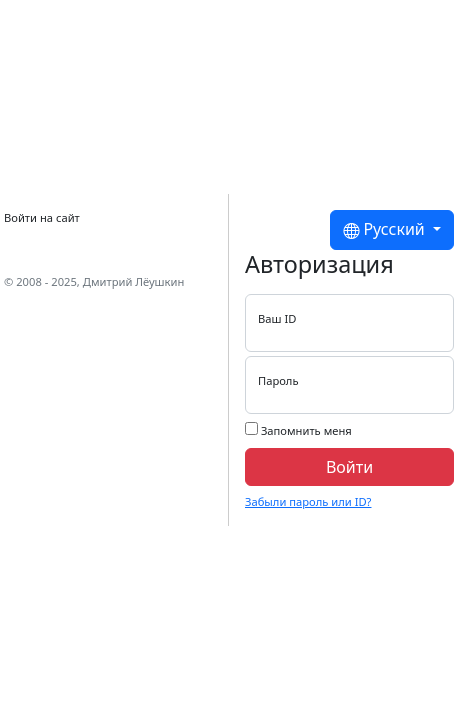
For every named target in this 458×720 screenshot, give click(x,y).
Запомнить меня (298, 430)
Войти (349, 467)
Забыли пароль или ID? (308, 501)
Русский (386, 230)
